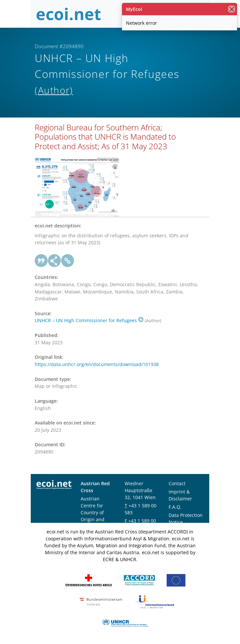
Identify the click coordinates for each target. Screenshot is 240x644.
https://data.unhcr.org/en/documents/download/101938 (97, 364)
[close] (232, 9)
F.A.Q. (175, 507)
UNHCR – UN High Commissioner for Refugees (89, 320)
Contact (177, 483)
